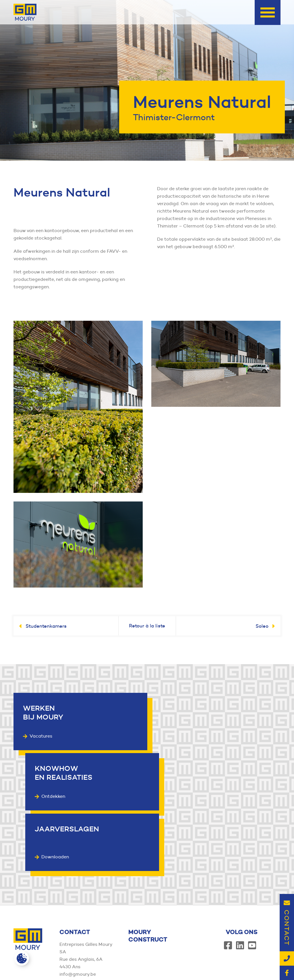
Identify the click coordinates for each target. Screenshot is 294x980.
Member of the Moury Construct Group (56, 963)
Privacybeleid (216, 963)
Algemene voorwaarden (173, 963)
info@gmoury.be (78, 908)
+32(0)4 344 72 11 (79, 915)
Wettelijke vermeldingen (259, 963)
